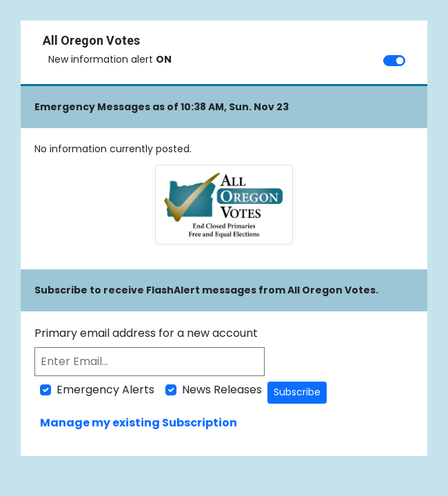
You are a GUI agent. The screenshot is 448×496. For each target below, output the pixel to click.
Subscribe (297, 392)
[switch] (394, 61)
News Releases (222, 390)
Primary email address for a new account (146, 333)
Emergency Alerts (105, 390)
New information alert (110, 59)
